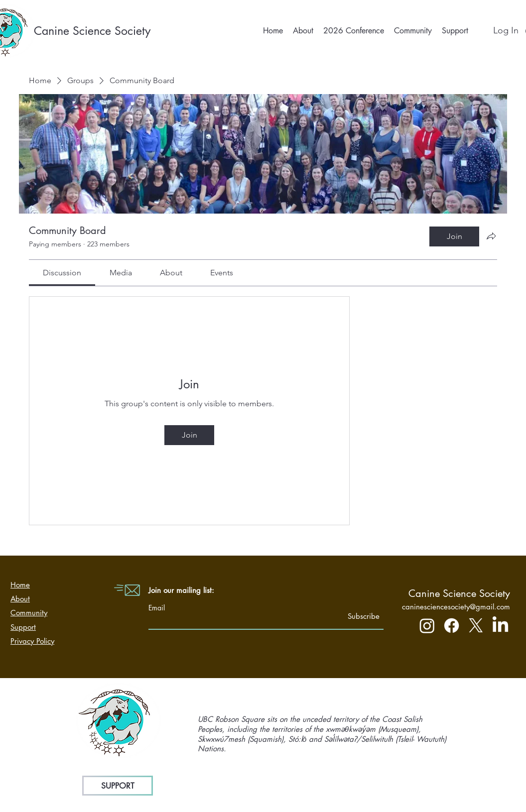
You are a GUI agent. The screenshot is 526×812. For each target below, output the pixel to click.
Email (157, 608)
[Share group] (491, 236)
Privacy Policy (32, 641)
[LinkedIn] (500, 626)
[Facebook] (452, 626)
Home (20, 585)
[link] (62, 273)
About (20, 599)
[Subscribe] (354, 616)
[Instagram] (427, 626)
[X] (476, 626)
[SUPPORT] (118, 786)
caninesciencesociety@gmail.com (456, 607)
